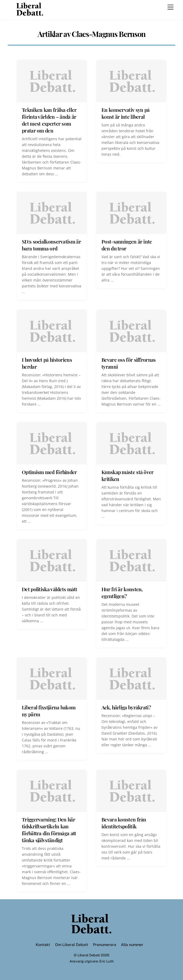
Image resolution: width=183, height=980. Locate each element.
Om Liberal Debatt (72, 945)
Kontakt (43, 945)
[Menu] (170, 7)
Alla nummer (132, 945)
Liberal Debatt (89, 955)
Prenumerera (105, 945)
